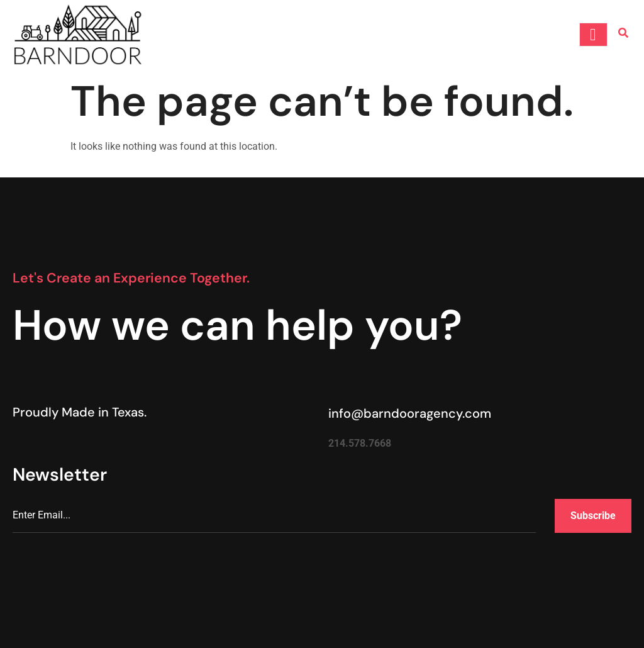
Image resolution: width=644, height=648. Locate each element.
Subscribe (593, 516)
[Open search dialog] (623, 35)
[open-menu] (593, 35)
